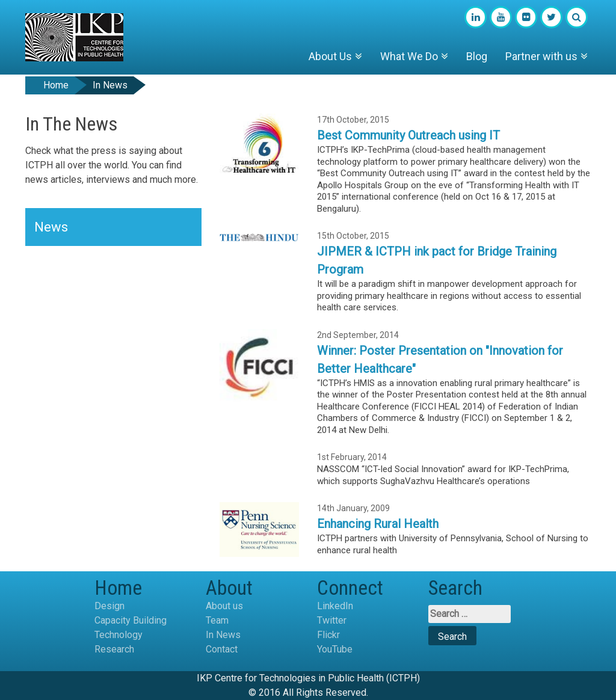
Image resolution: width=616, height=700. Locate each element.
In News (223, 635)
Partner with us (541, 56)
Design (109, 606)
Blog (477, 56)
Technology (119, 635)
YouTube (335, 649)
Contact (222, 649)
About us (224, 606)
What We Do (409, 56)
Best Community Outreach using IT (408, 135)
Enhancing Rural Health (378, 524)
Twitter (332, 620)
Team (217, 620)
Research (114, 649)
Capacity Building (131, 620)
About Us (330, 56)
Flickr (328, 635)
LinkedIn (335, 606)
